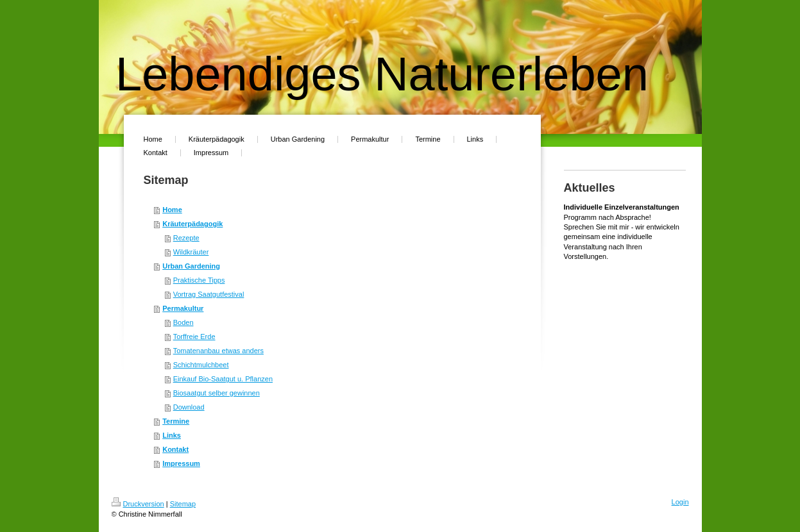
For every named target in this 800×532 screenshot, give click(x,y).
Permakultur (183, 308)
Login (680, 502)
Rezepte (186, 238)
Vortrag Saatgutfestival (209, 294)
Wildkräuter (191, 252)
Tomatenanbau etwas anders (218, 351)
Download (189, 407)
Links (172, 435)
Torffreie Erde (194, 337)
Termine (176, 421)
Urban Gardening (191, 266)
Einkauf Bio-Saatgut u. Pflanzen (223, 379)
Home (172, 210)
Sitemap (183, 504)
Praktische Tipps (199, 280)
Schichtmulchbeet (201, 365)
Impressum (181, 463)
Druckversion (138, 504)
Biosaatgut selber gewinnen (217, 393)
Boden (183, 322)
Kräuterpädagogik (192, 224)
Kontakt (175, 449)
